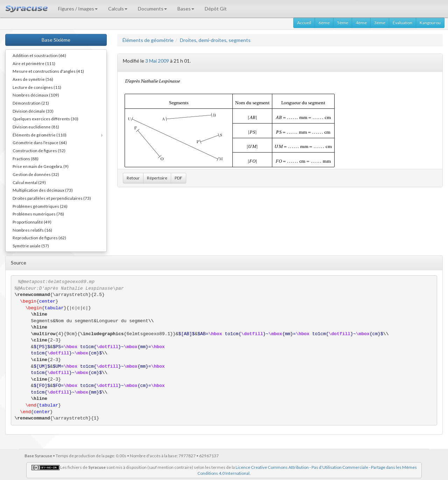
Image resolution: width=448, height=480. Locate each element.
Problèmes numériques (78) (38, 214)
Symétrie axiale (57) (31, 246)
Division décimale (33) (33, 111)
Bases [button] (186, 9)
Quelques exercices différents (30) (45, 119)
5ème (343, 23)
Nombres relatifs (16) (32, 230)
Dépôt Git (216, 9)
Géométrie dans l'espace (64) (40, 142)
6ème (324, 23)
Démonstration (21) (31, 103)
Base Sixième (56, 40)
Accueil (304, 23)
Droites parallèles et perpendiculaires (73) (52, 198)
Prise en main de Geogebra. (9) (41, 166)
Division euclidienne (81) (36, 127)
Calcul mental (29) (29, 182)
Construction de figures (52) (39, 150)
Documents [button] (152, 9)
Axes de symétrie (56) (33, 79)
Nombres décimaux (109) (36, 95)
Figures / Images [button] (78, 9)
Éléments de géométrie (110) (40, 135)
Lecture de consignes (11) (37, 87)
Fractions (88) (26, 158)
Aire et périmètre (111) (34, 63)
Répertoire (157, 178)
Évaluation (402, 23)
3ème (380, 23)
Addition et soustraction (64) (39, 55)
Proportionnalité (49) (32, 222)
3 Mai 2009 (157, 61)
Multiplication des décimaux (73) (43, 190)
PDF (178, 178)
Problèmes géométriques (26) (40, 206)
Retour (133, 178)
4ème (361, 23)
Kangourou (430, 23)
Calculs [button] (118, 9)
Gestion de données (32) (36, 174)
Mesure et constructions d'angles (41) (48, 71)
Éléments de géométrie (148, 40)
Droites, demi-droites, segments (215, 40)
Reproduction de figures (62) (39, 238)
